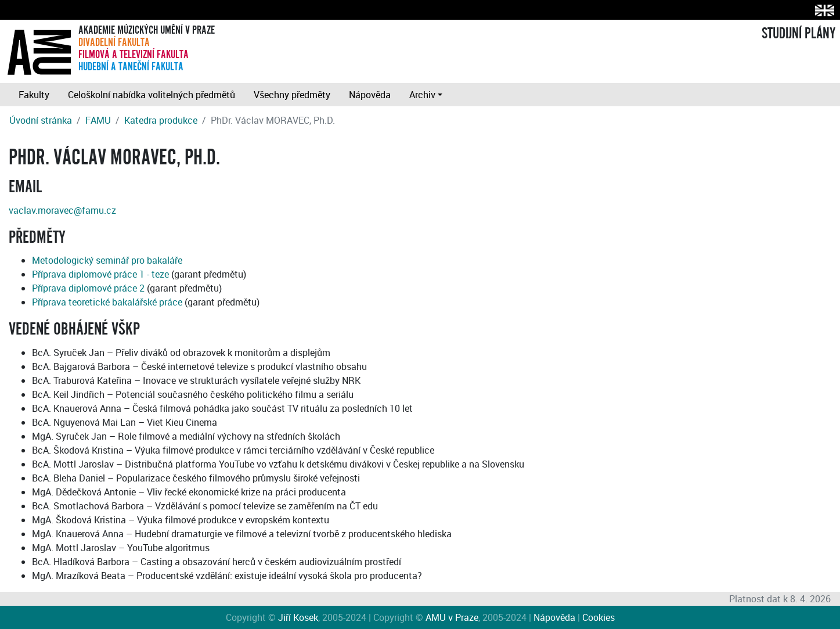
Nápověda (370, 95)
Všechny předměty (292, 95)
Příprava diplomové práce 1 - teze (100, 274)
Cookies (599, 617)
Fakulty (34, 95)
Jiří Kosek (298, 617)
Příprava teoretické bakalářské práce (107, 302)
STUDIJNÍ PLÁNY (798, 34)
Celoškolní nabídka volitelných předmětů (152, 95)
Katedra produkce (161, 120)
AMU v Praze (452, 617)
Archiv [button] (422, 95)
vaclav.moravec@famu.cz (62, 210)
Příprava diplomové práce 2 (88, 288)
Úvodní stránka (41, 120)
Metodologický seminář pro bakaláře (107, 260)
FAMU (98, 120)
